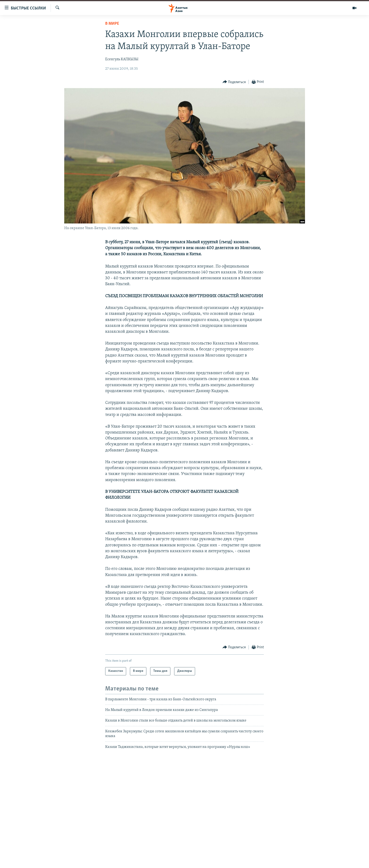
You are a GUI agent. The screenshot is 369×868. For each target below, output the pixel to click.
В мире (112, 24)
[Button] (234, 82)
